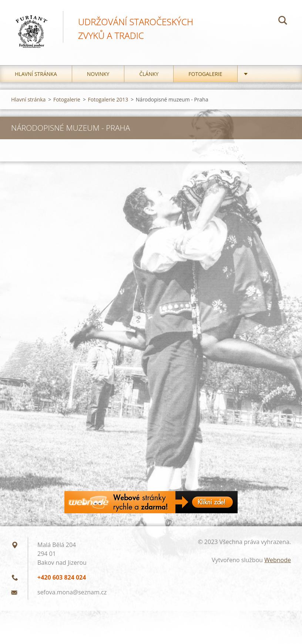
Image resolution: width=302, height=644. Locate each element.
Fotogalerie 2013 (108, 99)
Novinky (98, 74)
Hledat (283, 21)
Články (149, 74)
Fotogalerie (205, 74)
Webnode (278, 560)
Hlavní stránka (36, 74)
